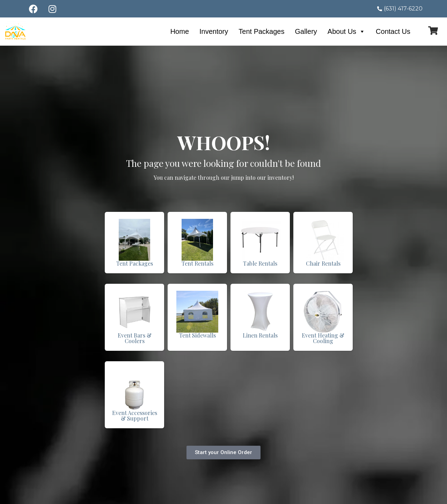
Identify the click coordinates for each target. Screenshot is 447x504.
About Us (346, 31)
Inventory (214, 31)
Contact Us (393, 31)
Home (180, 31)
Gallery (306, 31)
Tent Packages (261, 31)
